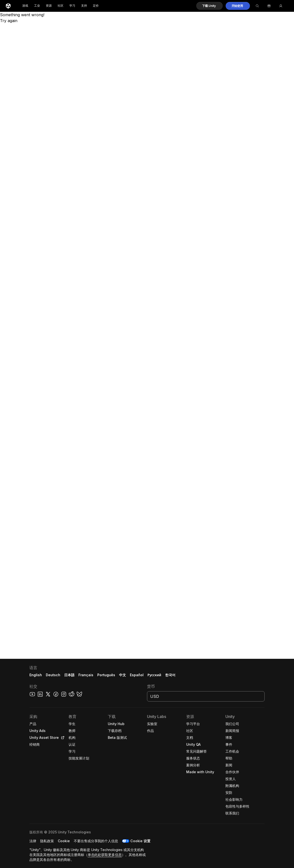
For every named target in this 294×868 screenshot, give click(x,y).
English (36, 675)
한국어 (170, 675)
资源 (49, 6)
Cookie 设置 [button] (140, 841)
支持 (84, 6)
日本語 (69, 675)
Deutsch (53, 675)
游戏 (25, 6)
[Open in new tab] (62, 738)
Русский (154, 675)
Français (86, 675)
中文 (122, 675)
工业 (37, 6)
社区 (61, 6)
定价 (96, 6)
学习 (72, 6)
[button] (209, 6)
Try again (9, 21)
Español (137, 675)
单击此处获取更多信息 (105, 855)
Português (106, 675)
